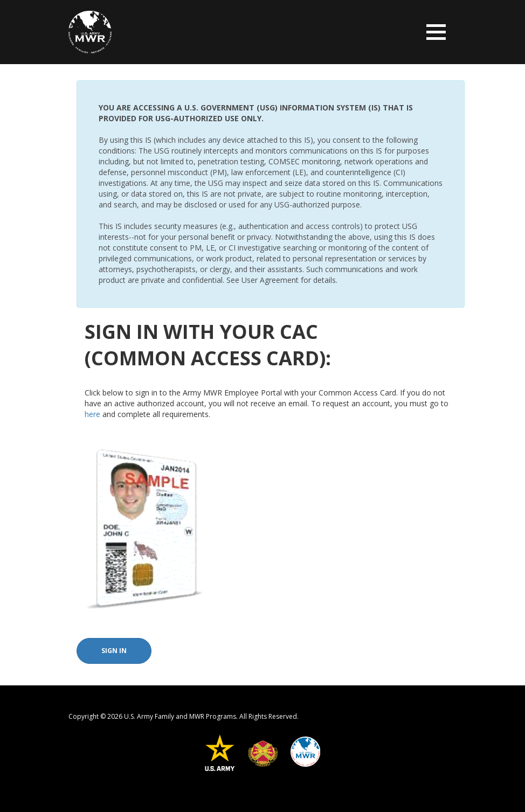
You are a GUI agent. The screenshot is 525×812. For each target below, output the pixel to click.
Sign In (114, 651)
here (92, 414)
